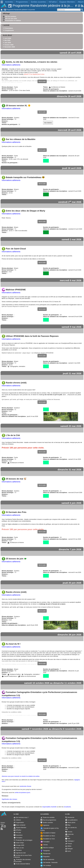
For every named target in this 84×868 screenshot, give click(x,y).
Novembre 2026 (10, 47)
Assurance (18, 835)
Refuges (69, 849)
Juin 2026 (8, 43)
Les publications (71, 820)
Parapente (45, 851)
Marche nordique (47, 848)
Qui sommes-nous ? (21, 817)
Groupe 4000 (19, 845)
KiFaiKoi (53, 2)
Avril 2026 (8, 38)
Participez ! (70, 841)
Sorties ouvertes (38, 2)
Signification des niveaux (9, 799)
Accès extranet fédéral (22, 864)
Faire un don (19, 848)
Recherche (70, 817)
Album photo (70, 822)
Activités (9, 2)
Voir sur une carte (10, 19)
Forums (69, 832)
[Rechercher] (69, 10)
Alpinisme (45, 825)
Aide (68, 839)
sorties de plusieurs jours (22, 792)
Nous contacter (20, 825)
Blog (68, 825)
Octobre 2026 (9, 45)
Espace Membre (67, 2)
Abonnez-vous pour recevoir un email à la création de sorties (21, 776)
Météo (68, 846)
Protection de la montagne (23, 840)
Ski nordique (46, 865)
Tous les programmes (48, 820)
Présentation (9, 28)
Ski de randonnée (47, 859)
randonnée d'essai (25, 786)
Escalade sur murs (48, 839)
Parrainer (18, 850)
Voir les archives (9, 17)
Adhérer (17, 820)
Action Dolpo (19, 843)
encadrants (67, 807)
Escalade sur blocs (48, 836)
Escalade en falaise (48, 833)
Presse (69, 844)
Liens (68, 851)
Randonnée (45, 854)
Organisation (19, 822)
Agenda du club (20, 853)
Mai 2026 (7, 40)
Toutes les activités (47, 817)
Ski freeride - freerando (49, 862)
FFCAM (17, 833)
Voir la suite (42, 81)
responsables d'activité (49, 807)
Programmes (22, 2)
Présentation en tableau (12, 20)
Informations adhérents (11, 65)
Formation (18, 838)
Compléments (9, 30)
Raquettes (45, 857)
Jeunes (44, 845)
